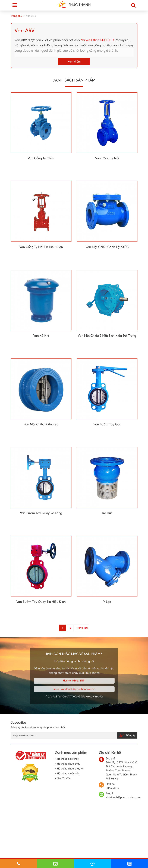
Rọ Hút (107, 513)
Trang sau (82, 628)
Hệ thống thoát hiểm (69, 773)
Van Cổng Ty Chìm (41, 158)
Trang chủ (16, 16)
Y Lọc (107, 602)
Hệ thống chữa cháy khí (70, 769)
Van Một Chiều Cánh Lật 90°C (107, 247)
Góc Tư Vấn (64, 778)
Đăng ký (127, 735)
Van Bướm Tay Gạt (107, 424)
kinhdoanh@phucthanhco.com (78, 689)
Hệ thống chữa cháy (69, 764)
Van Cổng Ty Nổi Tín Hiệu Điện (41, 247)
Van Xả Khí (41, 335)
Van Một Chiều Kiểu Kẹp (41, 424)
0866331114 (79, 681)
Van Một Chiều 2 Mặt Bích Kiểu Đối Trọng (107, 335)
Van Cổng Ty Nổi (107, 158)
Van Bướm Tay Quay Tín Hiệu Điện (41, 602)
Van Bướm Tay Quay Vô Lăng (41, 513)
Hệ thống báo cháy (68, 759)
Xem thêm (74, 61)
